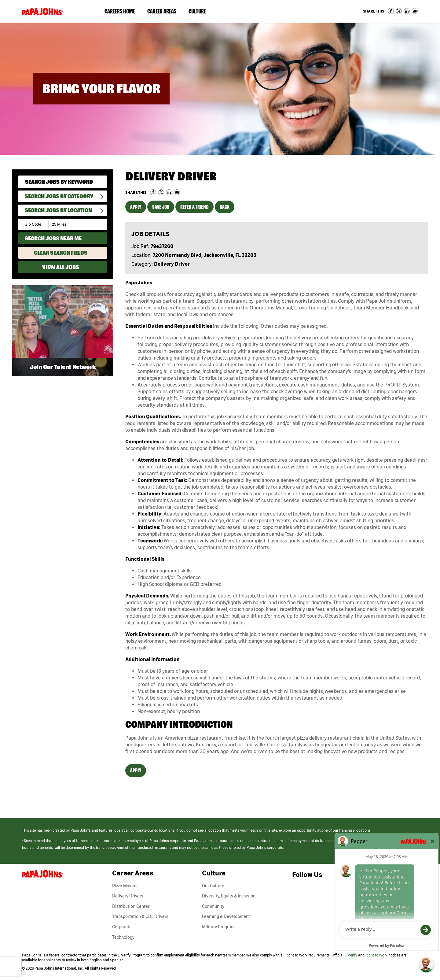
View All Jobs (61, 267)
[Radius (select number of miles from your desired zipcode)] (70, 224)
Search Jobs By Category (59, 196)
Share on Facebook (391, 11)
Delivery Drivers (128, 896)
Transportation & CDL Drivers (140, 916)
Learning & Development (226, 916)
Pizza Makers (125, 886)
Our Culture (213, 886)
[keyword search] (63, 182)
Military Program (218, 927)
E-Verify (351, 955)
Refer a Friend (194, 207)
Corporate (122, 927)
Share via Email (415, 11)
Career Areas (165, 13)
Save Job (161, 207)
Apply (136, 207)
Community (213, 906)
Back (225, 207)
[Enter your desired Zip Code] (34, 224)
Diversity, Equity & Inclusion (229, 896)
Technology (123, 937)
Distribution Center (131, 906)
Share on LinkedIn (407, 11)
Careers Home (120, 11)
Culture (200, 13)
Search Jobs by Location (58, 210)
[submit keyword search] (98, 182)
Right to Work (376, 955)
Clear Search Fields (61, 253)
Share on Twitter (399, 11)
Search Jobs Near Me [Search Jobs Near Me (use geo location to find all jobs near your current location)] (53, 238)
